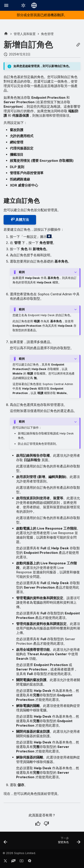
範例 (22, 272)
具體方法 (20, 220)
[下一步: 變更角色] (69, 842)
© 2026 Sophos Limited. (19, 853)
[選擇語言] (34, 5)
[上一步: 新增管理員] (6, 842)
